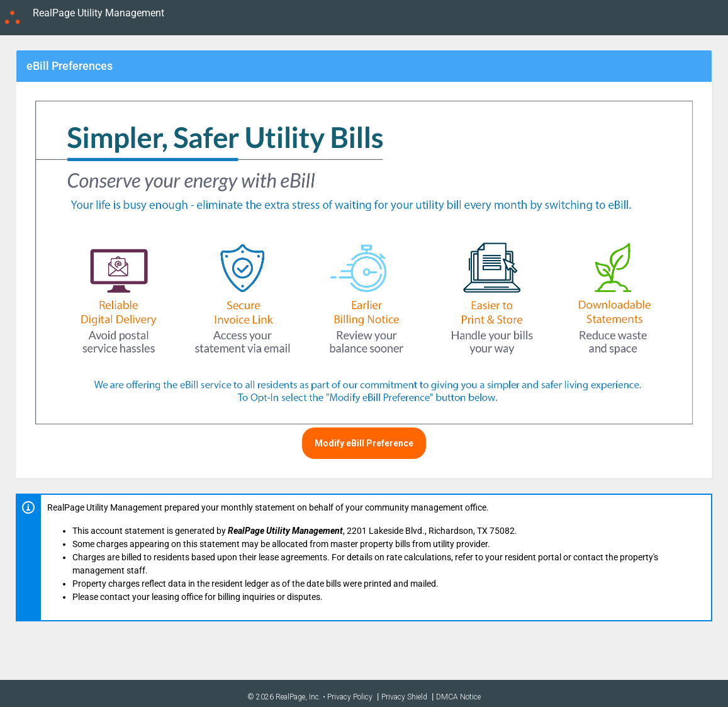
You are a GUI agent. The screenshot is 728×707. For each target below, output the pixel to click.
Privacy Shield (404, 697)
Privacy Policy (350, 697)
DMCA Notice (458, 697)
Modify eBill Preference (364, 443)
